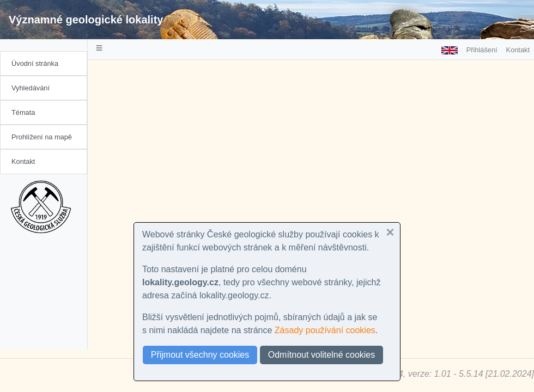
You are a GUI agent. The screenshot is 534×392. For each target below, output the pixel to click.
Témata (23, 112)
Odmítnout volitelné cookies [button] (322, 355)
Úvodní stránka (35, 63)
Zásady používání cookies (325, 330)
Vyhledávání (31, 88)
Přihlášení (482, 50)
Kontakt (23, 161)
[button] (390, 232)
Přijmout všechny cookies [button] (200, 355)
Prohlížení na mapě (42, 137)
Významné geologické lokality (86, 20)
